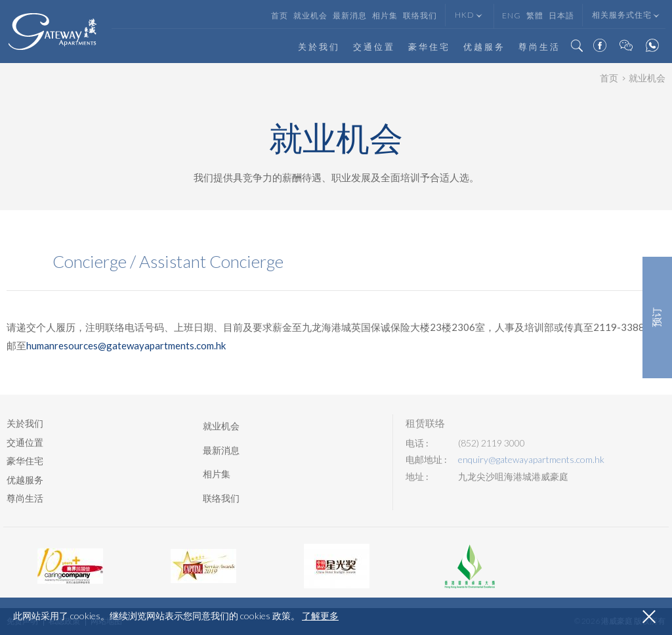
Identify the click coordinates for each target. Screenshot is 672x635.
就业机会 (310, 15)
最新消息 (350, 15)
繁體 (535, 15)
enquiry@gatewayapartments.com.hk (531, 460)
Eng (512, 15)
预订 (657, 318)
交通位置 (374, 47)
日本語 (561, 15)
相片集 (385, 15)
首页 (280, 15)
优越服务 (484, 47)
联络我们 (420, 15)
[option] (70, 566)
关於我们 (319, 47)
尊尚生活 (539, 47)
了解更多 (320, 616)
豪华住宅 (429, 47)
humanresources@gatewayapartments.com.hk (126, 345)
